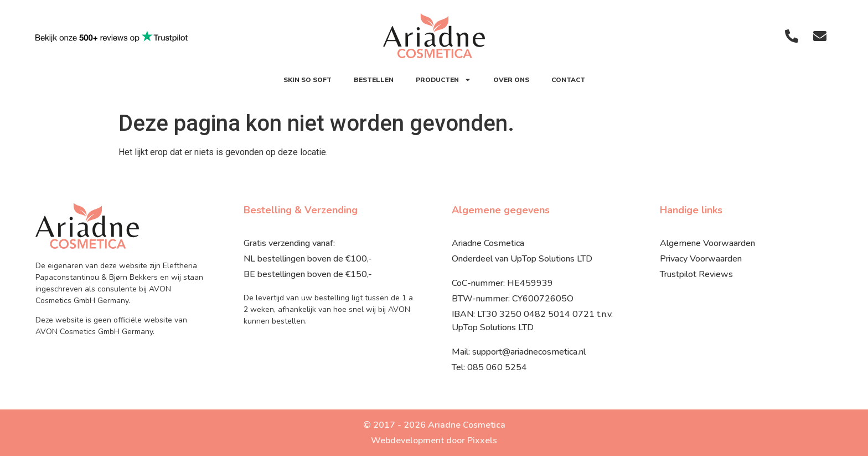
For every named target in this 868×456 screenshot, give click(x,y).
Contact (568, 80)
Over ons (511, 80)
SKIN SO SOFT (308, 80)
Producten (443, 80)
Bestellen (374, 80)
